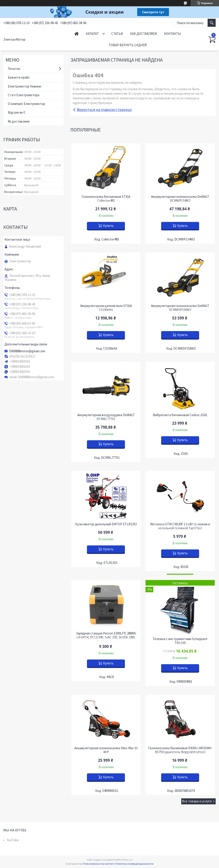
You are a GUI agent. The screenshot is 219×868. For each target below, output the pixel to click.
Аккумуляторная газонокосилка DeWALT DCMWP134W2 (180, 199)
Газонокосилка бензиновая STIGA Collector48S (106, 199)
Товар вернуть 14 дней (128, 45)
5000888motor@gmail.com (27, 351)
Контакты (172, 34)
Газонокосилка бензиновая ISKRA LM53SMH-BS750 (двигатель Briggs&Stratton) (180, 750)
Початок (14, 69)
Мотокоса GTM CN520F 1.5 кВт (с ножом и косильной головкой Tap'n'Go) (180, 526)
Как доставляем (143, 34)
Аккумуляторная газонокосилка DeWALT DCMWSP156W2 (180, 308)
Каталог (92, 34)
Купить (108, 226)
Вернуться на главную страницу (104, 110)
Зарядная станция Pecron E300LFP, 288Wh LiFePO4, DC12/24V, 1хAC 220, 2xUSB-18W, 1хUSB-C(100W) (106, 637)
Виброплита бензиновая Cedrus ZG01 (180, 415)
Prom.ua (128, 860)
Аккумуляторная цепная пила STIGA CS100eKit (106, 308)
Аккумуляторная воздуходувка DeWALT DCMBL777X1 (106, 417)
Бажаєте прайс (19, 77)
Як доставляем (19, 121)
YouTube (13, 840)
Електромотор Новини (24, 86)
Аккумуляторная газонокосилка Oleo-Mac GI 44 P (106, 750)
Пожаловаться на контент (99, 864)
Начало (77, 34)
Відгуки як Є (17, 112)
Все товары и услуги (197, 801)
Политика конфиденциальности (135, 864)
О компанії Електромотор (26, 104)
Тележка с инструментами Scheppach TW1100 (180, 641)
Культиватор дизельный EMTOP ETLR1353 (106, 524)
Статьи (117, 34)
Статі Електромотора (24, 95)
